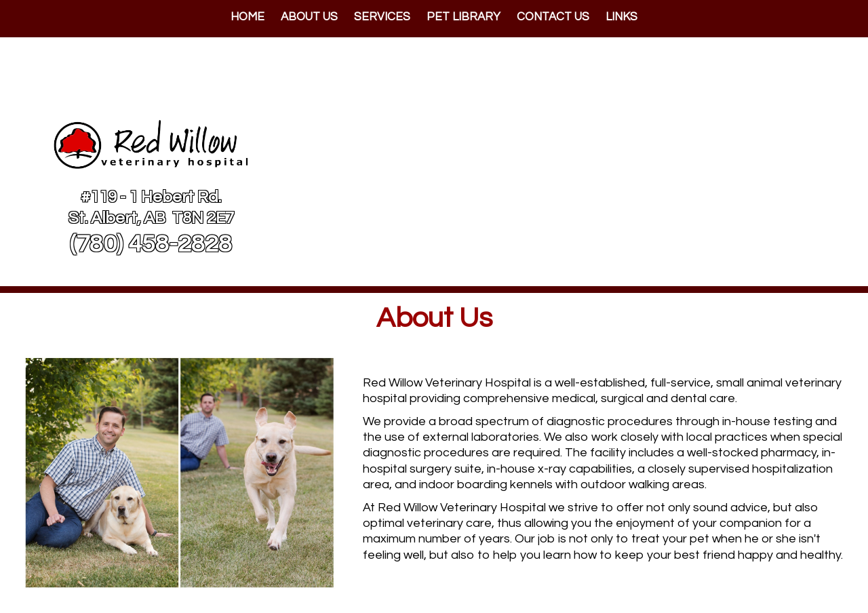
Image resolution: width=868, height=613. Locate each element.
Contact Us (553, 17)
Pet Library (463, 17)
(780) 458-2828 (151, 244)
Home (248, 17)
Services (382, 17)
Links (622, 17)
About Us (309, 17)
